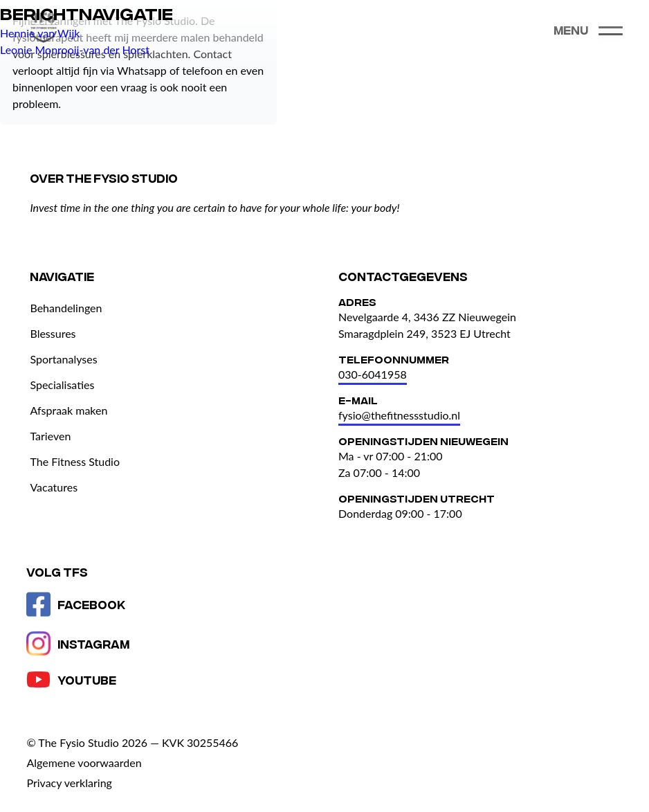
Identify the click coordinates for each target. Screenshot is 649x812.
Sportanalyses (63, 359)
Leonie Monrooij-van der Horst (75, 49)
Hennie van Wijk (40, 33)
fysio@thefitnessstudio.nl (399, 415)
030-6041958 (373, 374)
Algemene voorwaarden (84, 763)
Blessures (53, 333)
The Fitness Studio (75, 461)
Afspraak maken (68, 410)
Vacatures (54, 487)
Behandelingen (66, 308)
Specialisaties (62, 385)
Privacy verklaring (69, 783)
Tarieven (50, 436)
